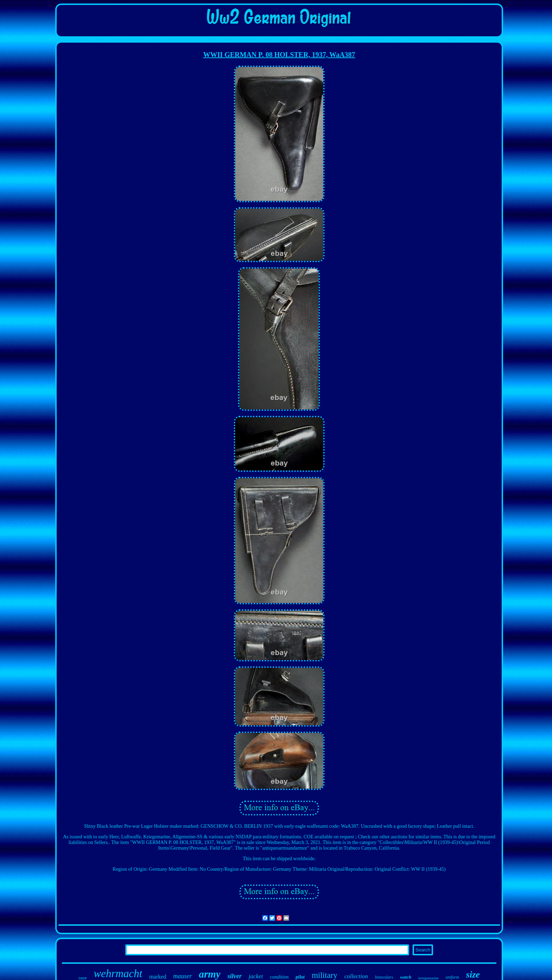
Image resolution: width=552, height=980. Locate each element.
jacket (256, 976)
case (83, 978)
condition (279, 977)
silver (234, 976)
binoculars (384, 977)
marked (158, 977)
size (473, 975)
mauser (183, 976)
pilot (300, 977)
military (324, 975)
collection (356, 976)
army (210, 974)
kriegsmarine (428, 978)
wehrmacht (118, 973)
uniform (452, 977)
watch (406, 977)
